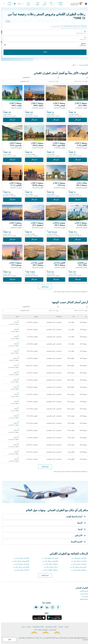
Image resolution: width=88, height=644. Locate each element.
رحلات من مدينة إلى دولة (37, 627)
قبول (8, 639)
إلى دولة (65, 627)
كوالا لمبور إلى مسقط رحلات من (20, 561)
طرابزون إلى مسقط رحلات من (77, 567)
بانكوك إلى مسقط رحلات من (21, 558)
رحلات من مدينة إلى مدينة (50, 627)
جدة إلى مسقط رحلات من (50, 567)
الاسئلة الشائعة (83, 591)
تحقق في (50, 4)
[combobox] (72, 81)
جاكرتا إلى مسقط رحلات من (21, 570)
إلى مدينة (60, 627)
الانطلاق (82, 44)
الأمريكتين (80, 536)
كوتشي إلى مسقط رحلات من (49, 558)
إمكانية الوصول (83, 599)
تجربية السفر (25, 4)
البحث (44, 52)
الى (84, 38)
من (84, 31)
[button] (68, 27)
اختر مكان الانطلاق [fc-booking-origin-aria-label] (80, 33)
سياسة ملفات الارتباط (35, 638)
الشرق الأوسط (78, 542)
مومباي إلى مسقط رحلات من (20, 564)
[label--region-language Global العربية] (8, 4)
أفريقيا (81, 523)
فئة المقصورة (25, 77)
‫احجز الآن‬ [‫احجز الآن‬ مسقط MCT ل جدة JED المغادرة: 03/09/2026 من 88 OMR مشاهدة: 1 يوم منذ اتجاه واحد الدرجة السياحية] (55, 200)
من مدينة (28, 627)
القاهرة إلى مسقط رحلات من (49, 561)
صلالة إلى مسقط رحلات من (78, 558)
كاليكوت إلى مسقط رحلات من (20, 567)
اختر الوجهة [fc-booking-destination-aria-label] (82, 40)
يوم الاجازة (43, 4)
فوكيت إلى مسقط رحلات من (78, 561)
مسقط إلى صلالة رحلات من (50, 564)
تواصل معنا (84, 597)
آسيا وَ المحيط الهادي (75, 517)
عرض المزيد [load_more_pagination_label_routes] (44, 575)
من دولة (22, 627)
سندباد (18, 4)
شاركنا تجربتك (83, 594)
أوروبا (81, 529)
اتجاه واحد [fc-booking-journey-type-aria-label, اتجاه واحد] (82, 27)
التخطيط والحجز (57, 4)
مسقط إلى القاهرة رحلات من (49, 570)
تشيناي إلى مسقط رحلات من (78, 564)
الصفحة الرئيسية (83, 65)
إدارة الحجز (36, 4)
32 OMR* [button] (78, 18)
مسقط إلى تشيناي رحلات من (78, 570)
